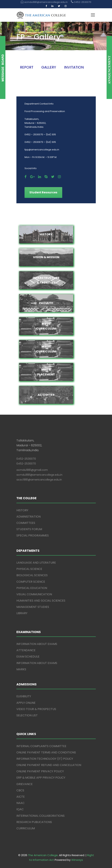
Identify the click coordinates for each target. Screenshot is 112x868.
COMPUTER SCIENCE (31, 582)
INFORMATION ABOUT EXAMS (37, 644)
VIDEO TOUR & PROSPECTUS (36, 709)
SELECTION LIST (27, 715)
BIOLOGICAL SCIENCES (32, 575)
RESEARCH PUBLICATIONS (34, 822)
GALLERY (49, 67)
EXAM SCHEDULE (28, 657)
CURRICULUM (26, 828)
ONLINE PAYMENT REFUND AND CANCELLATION (49, 765)
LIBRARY (22, 613)
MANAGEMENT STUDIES (33, 607)
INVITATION (74, 67)
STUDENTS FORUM (29, 529)
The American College (43, 855)
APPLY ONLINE (26, 703)
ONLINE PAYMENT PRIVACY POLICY (40, 771)
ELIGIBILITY (24, 696)
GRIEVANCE (25, 784)
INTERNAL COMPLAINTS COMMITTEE (41, 746)
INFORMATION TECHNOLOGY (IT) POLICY (45, 759)
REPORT (27, 67)
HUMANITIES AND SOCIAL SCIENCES (41, 601)
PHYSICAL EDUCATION (32, 588)
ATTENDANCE (26, 650)
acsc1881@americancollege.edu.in (39, 480)
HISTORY (22, 510)
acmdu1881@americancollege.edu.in (39, 475)
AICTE (21, 797)
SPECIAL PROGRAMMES (33, 535)
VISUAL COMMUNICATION (34, 594)
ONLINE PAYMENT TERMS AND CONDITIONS (46, 752)
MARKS (21, 669)
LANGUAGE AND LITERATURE (36, 563)
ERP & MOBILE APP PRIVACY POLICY (41, 778)
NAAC (20, 803)
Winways (77, 860)
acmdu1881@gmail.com (32, 470)
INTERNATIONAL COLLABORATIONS (40, 816)
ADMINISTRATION (28, 517)
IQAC (20, 809)
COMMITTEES (26, 523)
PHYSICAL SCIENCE (29, 569)
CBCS (20, 790)
